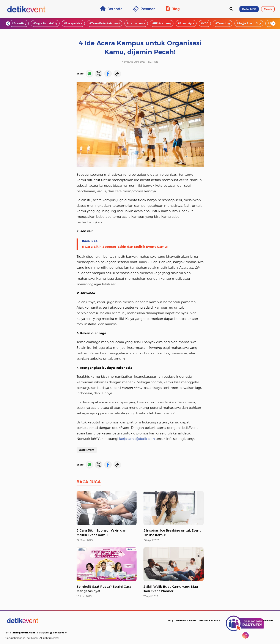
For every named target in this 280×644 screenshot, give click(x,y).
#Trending (19, 23)
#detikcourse (136, 23)
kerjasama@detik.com (137, 439)
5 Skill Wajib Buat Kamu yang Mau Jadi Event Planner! (171, 589)
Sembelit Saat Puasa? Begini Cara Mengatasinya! (104, 589)
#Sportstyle (186, 23)
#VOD (205, 23)
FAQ (170, 620)
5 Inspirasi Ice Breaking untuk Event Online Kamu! (172, 533)
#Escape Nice (73, 23)
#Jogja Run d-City (45, 23)
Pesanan (144, 9)
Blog (173, 9)
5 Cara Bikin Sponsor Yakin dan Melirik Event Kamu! (125, 247)
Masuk (268, 9)
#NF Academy (162, 23)
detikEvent (87, 450)
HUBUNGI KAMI (186, 620)
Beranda (111, 9)
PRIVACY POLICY (210, 620)
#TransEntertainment (105, 23)
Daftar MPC (249, 9)
